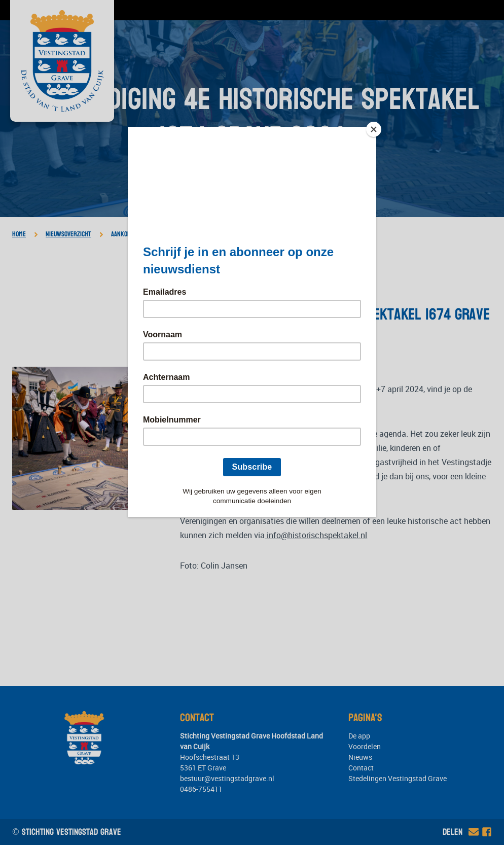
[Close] (374, 129)
